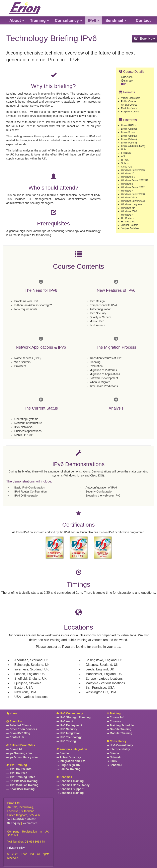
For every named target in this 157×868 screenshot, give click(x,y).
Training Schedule (120, 725)
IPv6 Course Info (19, 769)
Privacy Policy (16, 848)
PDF (125, 84)
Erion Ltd (14, 749)
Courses (114, 721)
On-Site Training (119, 729)
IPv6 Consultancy (70, 713)
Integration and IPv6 (71, 761)
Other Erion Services (22, 729)
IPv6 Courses (17, 773)
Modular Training (120, 733)
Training (114, 713)
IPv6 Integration (69, 733)
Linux (112, 761)
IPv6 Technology (69, 737)
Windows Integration (72, 749)
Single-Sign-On (68, 765)
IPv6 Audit (65, 721)
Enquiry (14, 823)
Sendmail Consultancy (73, 785)
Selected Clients (19, 725)
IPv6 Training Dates (21, 777)
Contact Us (15, 737)
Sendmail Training (70, 781)
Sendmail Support (70, 789)
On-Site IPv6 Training (22, 781)
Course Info (116, 717)
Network (114, 757)
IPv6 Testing (66, 741)
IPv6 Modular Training (22, 785)
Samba (63, 753)
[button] (17, 20)
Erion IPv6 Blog (18, 733)
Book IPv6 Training (21, 789)
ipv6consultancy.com (22, 757)
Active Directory (69, 757)
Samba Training (68, 769)
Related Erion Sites (21, 745)
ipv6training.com (19, 753)
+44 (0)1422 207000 (22, 819)
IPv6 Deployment (69, 725)
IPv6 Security (67, 729)
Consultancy (117, 741)
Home (12, 713)
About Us (14, 721)
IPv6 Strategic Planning (74, 717)
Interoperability (118, 749)
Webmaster (30, 823)
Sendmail (64, 777)
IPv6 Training (17, 765)
